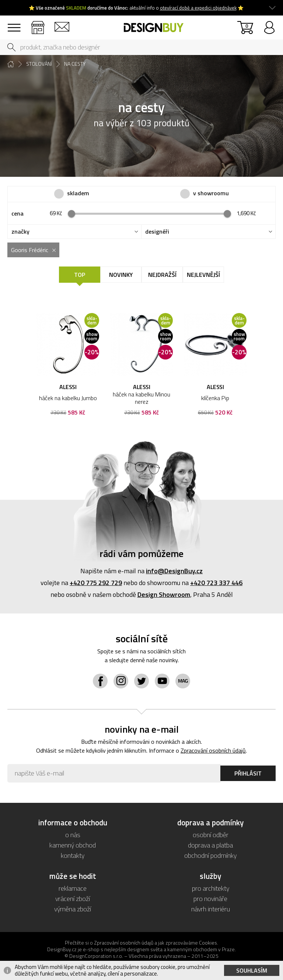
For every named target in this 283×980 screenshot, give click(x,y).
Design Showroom (164, 594)
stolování (39, 64)
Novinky (121, 275)
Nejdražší (162, 275)
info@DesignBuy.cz (174, 571)
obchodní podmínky (210, 855)
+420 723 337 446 (216, 583)
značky (20, 232)
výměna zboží (73, 909)
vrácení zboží (73, 899)
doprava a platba (210, 845)
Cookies (208, 943)
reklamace (73, 888)
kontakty (62, 24)
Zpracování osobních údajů (213, 750)
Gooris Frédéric (30, 250)
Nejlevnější (203, 275)
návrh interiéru (211, 909)
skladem (78, 193)
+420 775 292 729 (96, 583)
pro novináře (210, 899)
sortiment (14, 24)
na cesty (75, 64)
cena (18, 214)
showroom (38, 24)
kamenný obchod (73, 845)
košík (247, 26)
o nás (73, 835)
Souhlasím (252, 970)
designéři (157, 232)
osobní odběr (211, 835)
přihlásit (269, 24)
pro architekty (211, 888)
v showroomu (211, 193)
